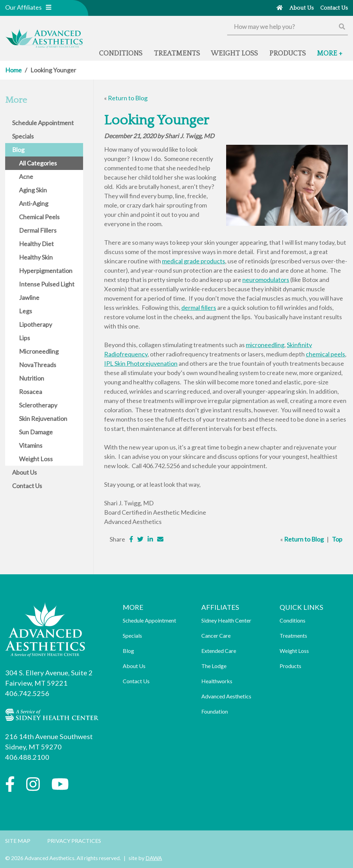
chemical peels (325, 354)
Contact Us (136, 681)
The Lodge (214, 666)
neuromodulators (266, 280)
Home (13, 70)
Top (337, 539)
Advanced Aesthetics (226, 696)
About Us (134, 666)
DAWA (154, 858)
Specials (132, 635)
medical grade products (194, 261)
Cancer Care (216, 635)
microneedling (265, 345)
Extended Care (219, 651)
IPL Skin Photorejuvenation (141, 363)
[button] (49, 7)
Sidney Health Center (226, 620)
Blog (128, 651)
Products (290, 666)
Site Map (18, 841)
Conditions (293, 620)
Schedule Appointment (149, 620)
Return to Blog (128, 98)
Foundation (215, 711)
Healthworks (217, 681)
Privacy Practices (74, 841)
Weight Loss (294, 651)
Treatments (293, 635)
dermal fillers (199, 307)
